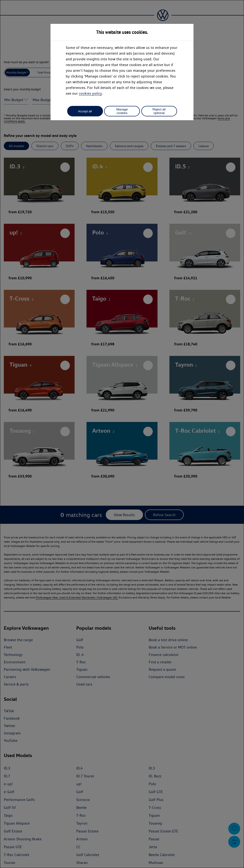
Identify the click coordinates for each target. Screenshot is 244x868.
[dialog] (122, 434)
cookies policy (90, 93)
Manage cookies (122, 111)
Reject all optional (159, 111)
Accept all (85, 111)
